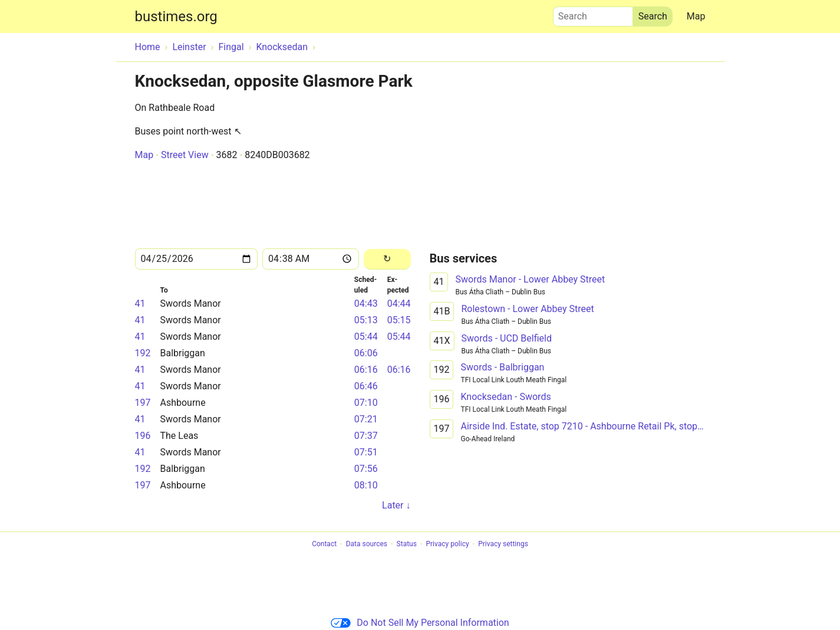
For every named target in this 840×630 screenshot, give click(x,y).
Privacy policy (447, 544)
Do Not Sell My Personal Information (420, 623)
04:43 (366, 303)
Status (407, 544)
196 (143, 436)
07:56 (366, 469)
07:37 (366, 436)
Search (593, 14)
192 (143, 353)
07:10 (366, 403)
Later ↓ (396, 505)
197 (143, 403)
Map (696, 16)
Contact (324, 544)
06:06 (366, 353)
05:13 (366, 320)
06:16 (366, 370)
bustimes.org (176, 17)
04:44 (399, 303)
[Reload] (387, 259)
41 (140, 303)
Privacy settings (503, 544)
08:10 (366, 485)
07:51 (366, 452)
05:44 (366, 337)
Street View (185, 155)
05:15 (399, 320)
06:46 (366, 386)
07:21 (366, 419)
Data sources (367, 544)
